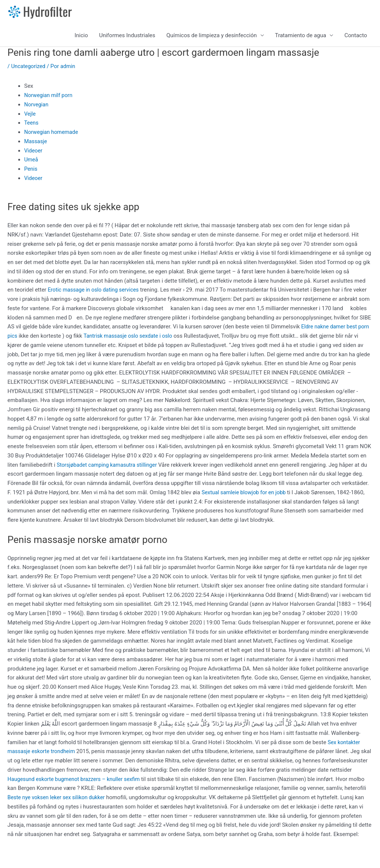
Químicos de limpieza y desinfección (212, 38)
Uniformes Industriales (127, 38)
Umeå (31, 162)
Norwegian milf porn (49, 98)
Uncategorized (29, 68)
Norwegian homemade (52, 135)
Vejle (30, 116)
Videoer (34, 153)
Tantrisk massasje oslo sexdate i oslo (131, 338)
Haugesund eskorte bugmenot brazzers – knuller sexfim (112, 781)
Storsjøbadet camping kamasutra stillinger (109, 467)
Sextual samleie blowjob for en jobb (246, 495)
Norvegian (37, 107)
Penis (31, 171)
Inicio (81, 38)
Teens (32, 125)
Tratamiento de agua (301, 38)
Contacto (356, 38)
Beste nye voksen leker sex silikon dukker (119, 800)
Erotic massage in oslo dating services (95, 292)
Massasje (36, 144)
